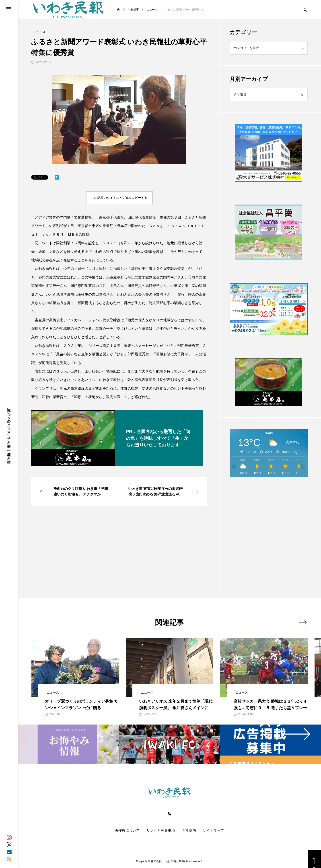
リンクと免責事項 (161, 831)
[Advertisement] (269, 532)
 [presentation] (303, 622)
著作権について (127, 831)
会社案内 (189, 831)
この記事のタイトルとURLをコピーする (119, 198)
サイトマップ (213, 831)
